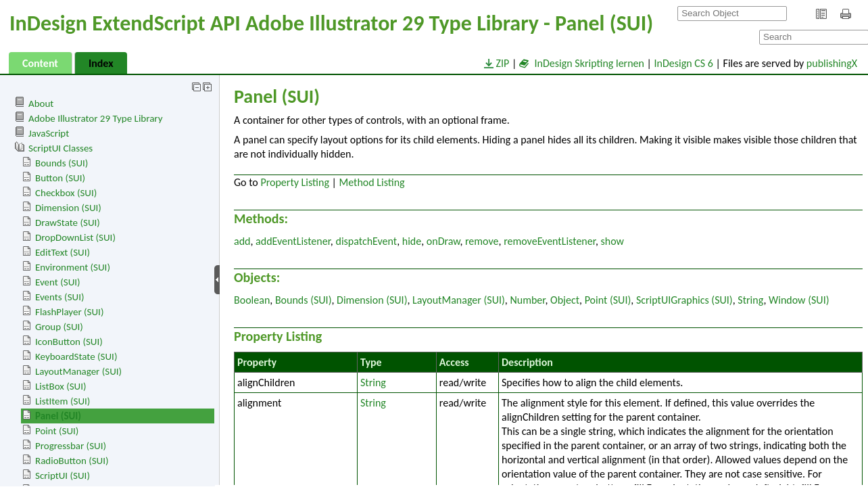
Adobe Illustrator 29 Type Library (95, 118)
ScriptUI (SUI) (63, 476)
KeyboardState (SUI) (76, 356)
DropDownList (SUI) (75, 237)
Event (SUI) (58, 282)
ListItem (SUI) (63, 401)
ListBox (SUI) (61, 386)
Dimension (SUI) (68, 208)
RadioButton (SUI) (72, 461)
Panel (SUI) (58, 416)
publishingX (832, 63)
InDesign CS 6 (684, 63)
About (41, 103)
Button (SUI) (60, 178)
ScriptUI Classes (61, 148)
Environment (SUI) (73, 267)
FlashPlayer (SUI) (69, 312)
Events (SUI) (59, 297)
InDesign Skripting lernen (582, 63)
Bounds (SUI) (62, 163)
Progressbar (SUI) (71, 446)
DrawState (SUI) (68, 223)
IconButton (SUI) (69, 342)
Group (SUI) (59, 327)
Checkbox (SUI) (66, 193)
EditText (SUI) (63, 252)
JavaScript (49, 133)
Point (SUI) (57, 431)
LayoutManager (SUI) (78, 371)
